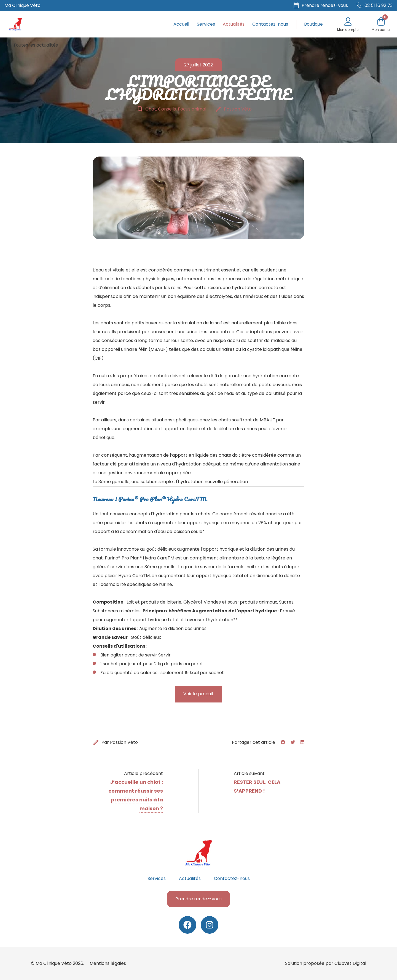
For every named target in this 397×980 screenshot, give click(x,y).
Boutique (313, 24)
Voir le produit (198, 694)
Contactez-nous (270, 24)
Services (206, 24)
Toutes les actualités (31, 45)
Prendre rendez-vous (198, 899)
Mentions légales (108, 963)
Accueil (181, 24)
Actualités (234, 24)
